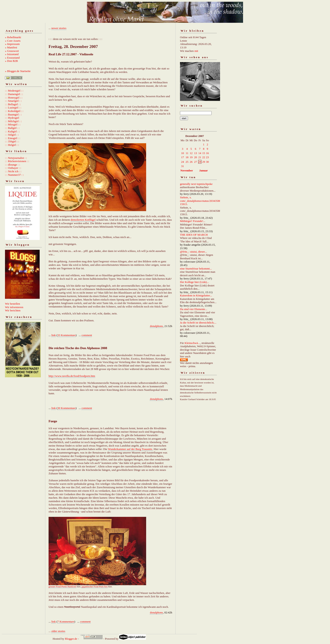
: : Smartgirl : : (13, 101)
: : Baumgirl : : (13, 114)
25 (187, 162)
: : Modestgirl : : (14, 91)
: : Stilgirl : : (12, 135)
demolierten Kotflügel (83, 220)
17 (182, 157)
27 (195, 162)
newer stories (59, 28)
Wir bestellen (12, 304)
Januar (204, 170)
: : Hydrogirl (12, 118)
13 (195, 153)
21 (200, 157)
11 (187, 153)
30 (207, 162)
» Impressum (12, 44)
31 (182, 166)
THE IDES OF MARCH (194, 235)
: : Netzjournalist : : (16, 158)
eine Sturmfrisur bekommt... (196, 269)
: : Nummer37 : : (14, 175)
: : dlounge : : (12, 165)
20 (195, 157)
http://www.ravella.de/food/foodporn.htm (72, 376)
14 (200, 153)
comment (87, 335)
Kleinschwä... (192, 343)
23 (207, 157)
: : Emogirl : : (13, 138)
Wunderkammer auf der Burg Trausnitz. (131, 449)
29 (204, 162)
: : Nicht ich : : (13, 171)
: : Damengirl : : (14, 94)
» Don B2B (11, 61)
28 (200, 162)
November (187, 170)
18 (187, 157)
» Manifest (11, 47)
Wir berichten (13, 310)
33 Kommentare (67, 335)
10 (182, 153)
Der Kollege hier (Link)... (194, 282)
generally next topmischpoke (196, 184)
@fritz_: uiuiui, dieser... (193, 252)
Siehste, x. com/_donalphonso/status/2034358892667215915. (205, 201)
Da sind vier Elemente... (194, 309)
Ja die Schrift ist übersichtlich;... (198, 323)
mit (196, 51)
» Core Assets (13, 41)
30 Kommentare (67, 408)
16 (207, 153)
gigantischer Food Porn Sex (95, 586)
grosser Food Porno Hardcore (62, 586)
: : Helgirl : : (12, 145)
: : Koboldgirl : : (14, 111)
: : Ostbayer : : (13, 168)
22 (204, 157)
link (54, 335)
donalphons (156, 326)
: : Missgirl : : (13, 124)
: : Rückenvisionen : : (17, 161)
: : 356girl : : (12, 141)
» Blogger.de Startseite (18, 71)
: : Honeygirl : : (14, 98)
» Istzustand (12, 54)
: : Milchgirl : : (13, 121)
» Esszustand (12, 58)
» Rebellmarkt (13, 37)
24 (182, 162)
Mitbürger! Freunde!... (193, 221)
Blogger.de (71, 639)
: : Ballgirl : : (12, 128)
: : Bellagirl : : (13, 104)
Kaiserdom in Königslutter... (196, 295)
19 (191, 157)
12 (191, 153)
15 (204, 153)
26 (191, 162)
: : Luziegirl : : (13, 108)
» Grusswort (12, 51)
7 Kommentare (66, 622)
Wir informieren (14, 307)
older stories (58, 631)
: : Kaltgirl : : (12, 131)
